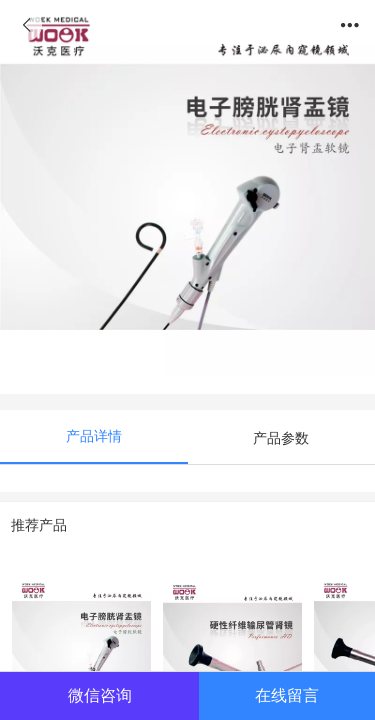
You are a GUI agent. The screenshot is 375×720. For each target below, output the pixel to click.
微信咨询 (100, 695)
